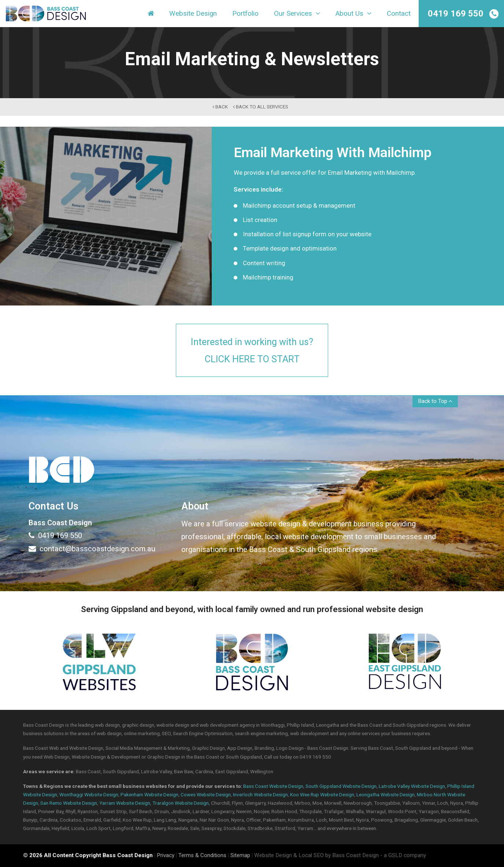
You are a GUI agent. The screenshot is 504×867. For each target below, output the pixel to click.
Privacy (166, 856)
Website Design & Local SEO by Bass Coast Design (316, 856)
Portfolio (245, 14)
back (220, 107)
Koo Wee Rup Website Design (322, 794)
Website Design (193, 14)
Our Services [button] (297, 14)
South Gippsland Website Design (341, 786)
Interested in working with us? (252, 351)
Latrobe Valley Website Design (412, 786)
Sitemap (240, 856)
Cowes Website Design (206, 794)
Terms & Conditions (202, 856)
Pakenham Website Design (149, 794)
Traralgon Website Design (181, 803)
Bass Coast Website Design (273, 786)
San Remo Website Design (69, 803)
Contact (399, 14)
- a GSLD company (403, 856)
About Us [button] (353, 14)
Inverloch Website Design (260, 794)
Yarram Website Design (125, 803)
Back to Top (435, 401)
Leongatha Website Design (386, 794)
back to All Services (261, 107)
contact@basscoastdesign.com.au (92, 549)
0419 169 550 (456, 14)
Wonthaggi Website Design (89, 794)
